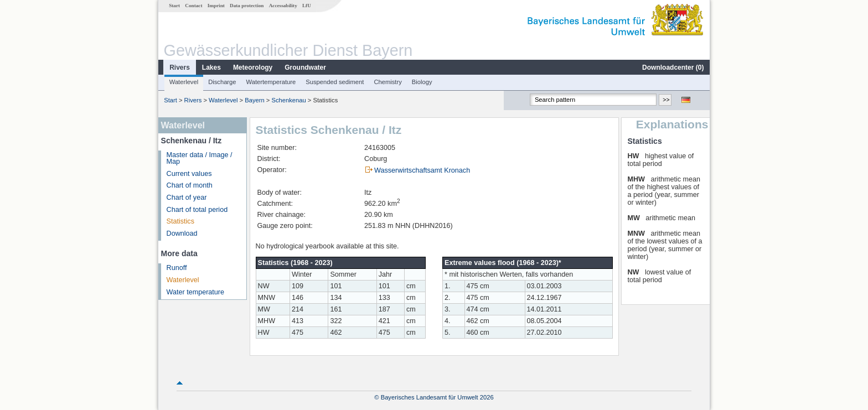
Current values (189, 174)
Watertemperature (271, 82)
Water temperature (196, 292)
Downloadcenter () (673, 68)
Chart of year (187, 198)
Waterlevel (184, 82)
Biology (422, 82)
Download (182, 233)
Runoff (177, 268)
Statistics (180, 221)
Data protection (247, 6)
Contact (193, 6)
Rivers (180, 68)
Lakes (211, 68)
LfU (307, 6)
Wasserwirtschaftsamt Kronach (422, 170)
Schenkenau (288, 100)
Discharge (222, 82)
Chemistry (387, 82)
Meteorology (253, 68)
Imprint (216, 6)
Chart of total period (197, 210)
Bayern (254, 100)
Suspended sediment (335, 82)
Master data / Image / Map (200, 159)
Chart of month (190, 185)
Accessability (283, 6)
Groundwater (305, 68)
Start (174, 6)
